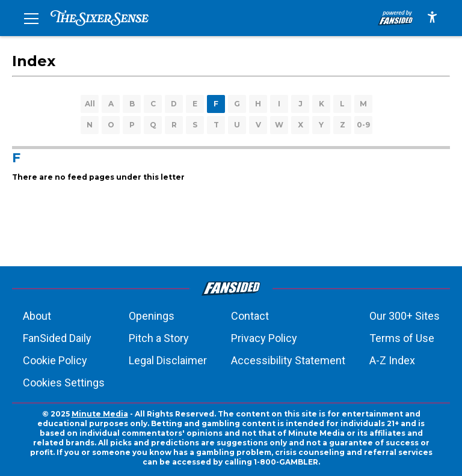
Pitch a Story (159, 338)
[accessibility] (432, 18)
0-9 (363, 125)
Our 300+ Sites (405, 316)
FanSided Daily (57, 338)
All (90, 104)
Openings (152, 316)
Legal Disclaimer (168, 360)
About (37, 316)
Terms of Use (402, 338)
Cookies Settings (64, 383)
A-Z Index (392, 360)
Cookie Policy (55, 360)
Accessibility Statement (288, 360)
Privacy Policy (264, 338)
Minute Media (100, 414)
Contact (250, 316)
